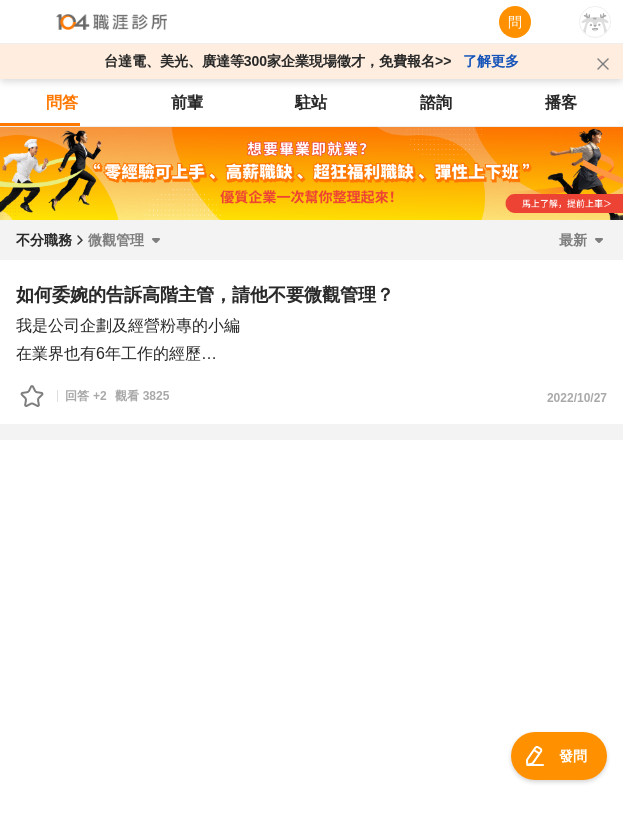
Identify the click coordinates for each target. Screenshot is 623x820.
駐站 (311, 102)
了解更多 (491, 61)
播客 (561, 102)
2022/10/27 (577, 398)
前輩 (187, 102)
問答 (62, 102)
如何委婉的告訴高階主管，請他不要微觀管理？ (205, 295)
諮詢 (436, 102)
